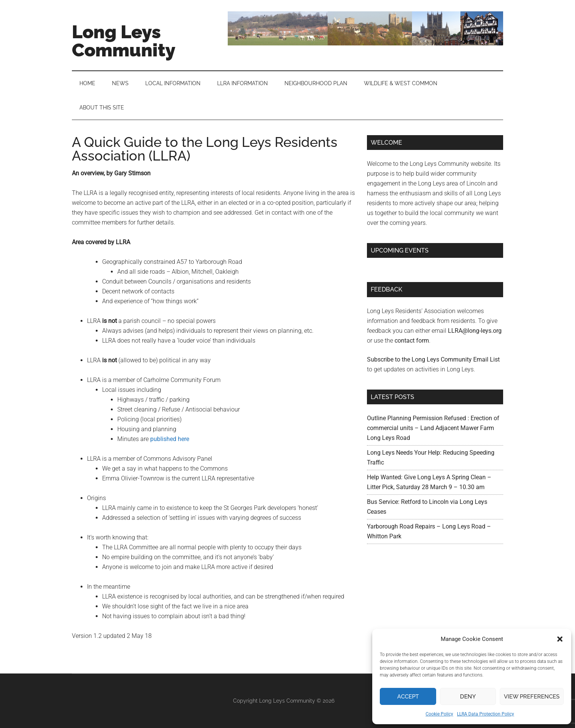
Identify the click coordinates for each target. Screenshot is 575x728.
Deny (468, 697)
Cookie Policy (439, 714)
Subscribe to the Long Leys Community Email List (433, 359)
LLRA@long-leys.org (475, 331)
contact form (412, 341)
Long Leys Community (124, 41)
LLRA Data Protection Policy (486, 714)
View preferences (532, 697)
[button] (560, 639)
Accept (408, 697)
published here (170, 439)
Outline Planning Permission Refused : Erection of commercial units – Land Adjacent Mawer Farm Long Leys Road (433, 428)
